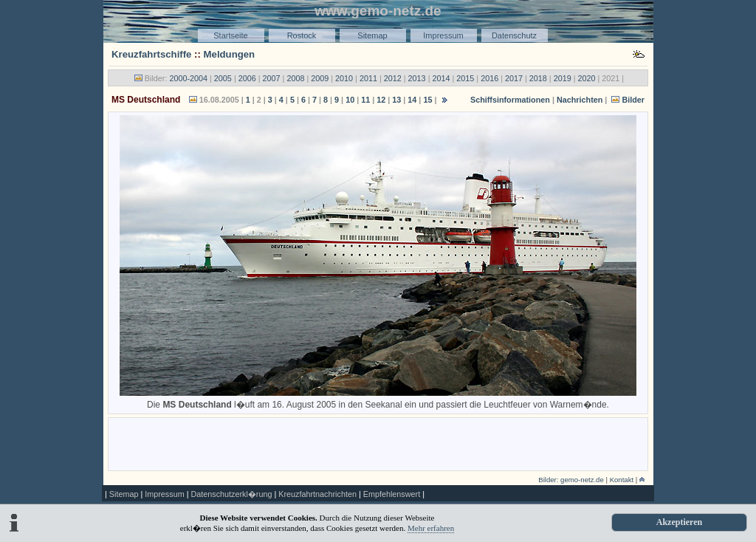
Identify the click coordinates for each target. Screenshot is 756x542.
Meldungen (230, 54)
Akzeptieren (679, 522)
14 (412, 100)
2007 (272, 78)
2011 (368, 78)
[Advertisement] (378, 443)
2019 (563, 78)
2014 (441, 78)
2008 (295, 78)
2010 (344, 78)
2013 (417, 78)
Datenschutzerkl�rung (231, 494)
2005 (223, 78)
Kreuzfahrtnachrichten (317, 494)
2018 (538, 78)
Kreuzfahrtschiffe (151, 54)
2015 (465, 78)
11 (365, 100)
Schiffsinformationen (510, 100)
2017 (514, 78)
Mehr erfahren (431, 528)
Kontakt (622, 480)
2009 (320, 78)
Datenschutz (514, 35)
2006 (247, 78)
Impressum (443, 35)
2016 (489, 78)
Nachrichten (580, 100)
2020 (587, 78)
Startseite (230, 35)
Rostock (302, 35)
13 (396, 100)
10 (350, 100)
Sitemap (372, 35)
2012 (393, 78)
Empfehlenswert (392, 494)
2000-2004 (188, 78)
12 (381, 100)
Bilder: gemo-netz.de (571, 480)
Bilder (633, 100)
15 (427, 100)
